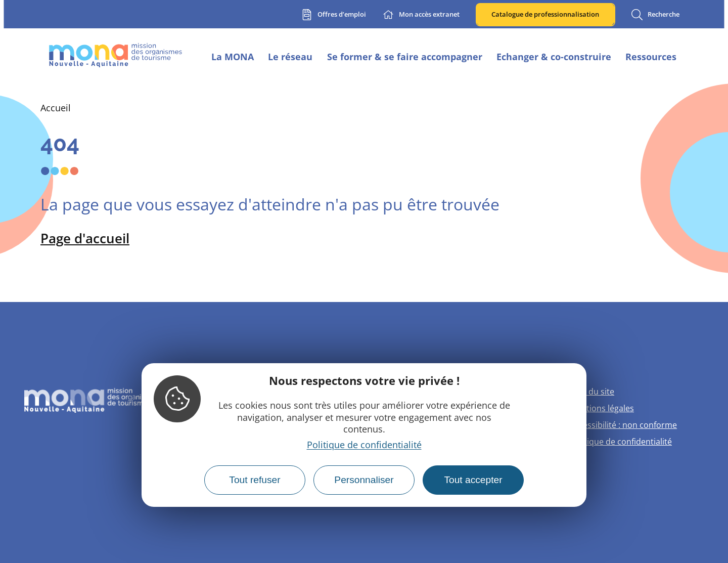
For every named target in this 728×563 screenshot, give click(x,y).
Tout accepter (473, 480)
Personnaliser (364, 480)
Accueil (56, 108)
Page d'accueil (85, 238)
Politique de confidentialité (364, 445)
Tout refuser (255, 480)
